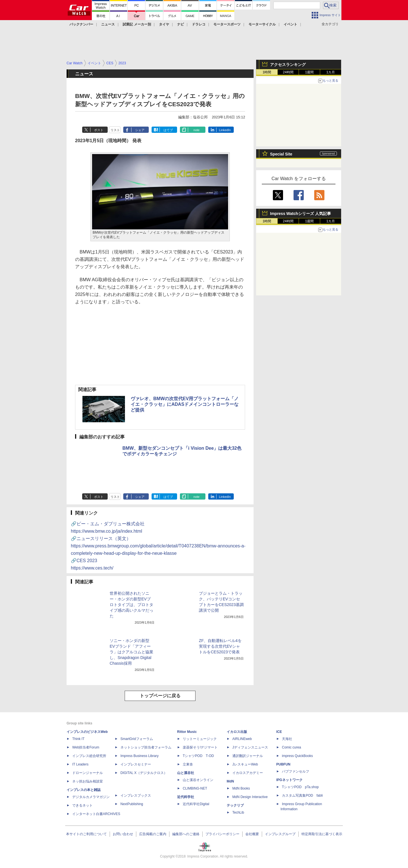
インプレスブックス (136, 796)
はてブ (168, 130)
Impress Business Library (140, 756)
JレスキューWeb (245, 764)
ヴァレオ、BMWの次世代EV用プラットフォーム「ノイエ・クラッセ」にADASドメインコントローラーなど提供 (185, 404)
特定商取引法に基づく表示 (322, 834)
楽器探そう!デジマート (200, 747)
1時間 (267, 72)
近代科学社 (186, 797)
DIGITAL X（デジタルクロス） (144, 773)
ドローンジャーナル (88, 773)
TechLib (238, 812)
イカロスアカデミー (248, 773)
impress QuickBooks (297, 756)
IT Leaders (80, 764)
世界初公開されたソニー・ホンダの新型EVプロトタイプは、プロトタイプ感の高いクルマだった (131, 605)
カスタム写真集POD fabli (302, 796)
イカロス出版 (237, 732)
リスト (115, 130)
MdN (230, 781)
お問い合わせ (123, 834)
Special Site (281, 154)
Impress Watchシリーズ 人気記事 (300, 214)
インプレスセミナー (136, 764)
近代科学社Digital (196, 804)
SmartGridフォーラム (137, 739)
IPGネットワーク (289, 780)
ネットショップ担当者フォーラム (146, 747)
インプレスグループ (280, 834)
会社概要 (252, 834)
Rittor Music (187, 732)
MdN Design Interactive (250, 797)
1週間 (310, 72)
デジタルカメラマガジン (91, 797)
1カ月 (331, 72)
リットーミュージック (200, 739)
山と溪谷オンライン (198, 780)
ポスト (99, 130)
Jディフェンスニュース (250, 747)
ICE (279, 732)
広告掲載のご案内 (153, 834)
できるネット (82, 805)
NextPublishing (132, 804)
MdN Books (241, 788)
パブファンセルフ (296, 771)
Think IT (78, 739)
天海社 (287, 739)
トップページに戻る (160, 696)
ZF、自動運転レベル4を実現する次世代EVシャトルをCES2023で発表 (220, 646)
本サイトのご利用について (86, 834)
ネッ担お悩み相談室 (88, 781)
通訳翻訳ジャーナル (248, 756)
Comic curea (291, 747)
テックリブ (235, 805)
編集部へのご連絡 (186, 834)
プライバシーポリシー (222, 834)
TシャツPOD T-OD (198, 756)
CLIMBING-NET (195, 788)
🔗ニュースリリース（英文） (158, 546)
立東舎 (188, 764)
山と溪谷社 (186, 773)
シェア (140, 130)
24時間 (288, 72)
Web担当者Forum (86, 747)
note (196, 130)
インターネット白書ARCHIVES (96, 814)
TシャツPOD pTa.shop (300, 787)
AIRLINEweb (242, 739)
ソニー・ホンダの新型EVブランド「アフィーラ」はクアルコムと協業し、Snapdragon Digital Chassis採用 (131, 652)
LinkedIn (225, 130)
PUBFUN (283, 764)
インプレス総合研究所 (89, 756)
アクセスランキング (288, 65)
